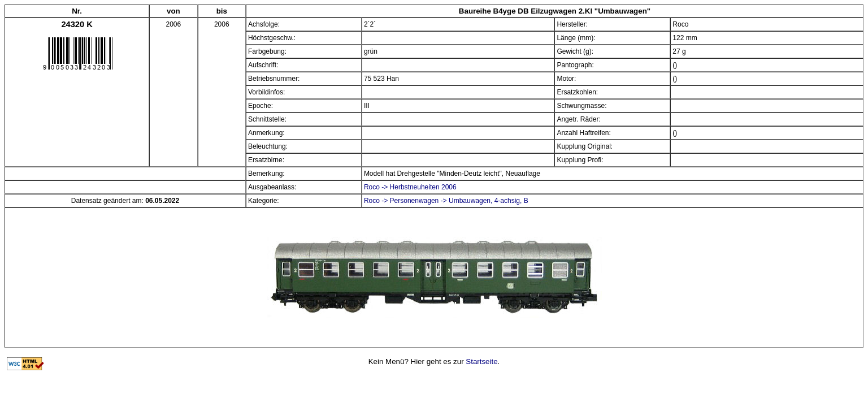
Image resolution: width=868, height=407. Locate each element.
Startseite (481, 361)
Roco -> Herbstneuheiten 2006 (410, 187)
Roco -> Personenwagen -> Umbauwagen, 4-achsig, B (446, 201)
